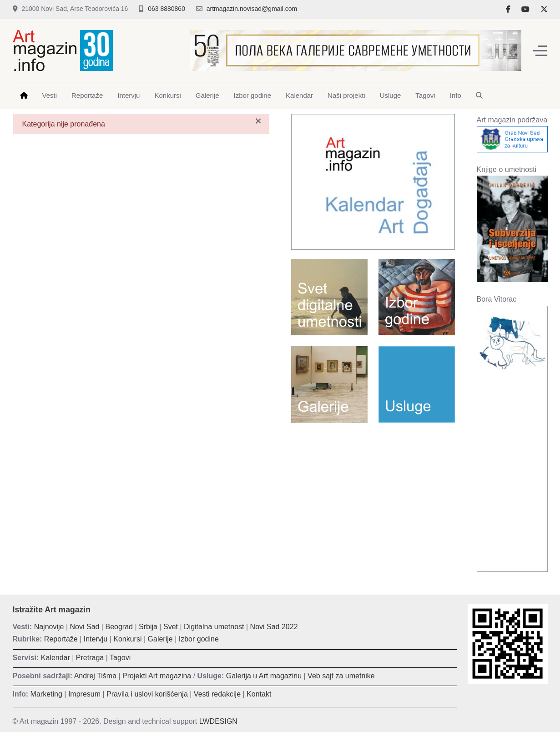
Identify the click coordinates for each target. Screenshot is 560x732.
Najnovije (49, 627)
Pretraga (90, 658)
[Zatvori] (258, 121)
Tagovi (120, 658)
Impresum (84, 694)
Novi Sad (85, 627)
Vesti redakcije (217, 694)
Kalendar (55, 658)
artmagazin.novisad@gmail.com (252, 9)
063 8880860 (166, 9)
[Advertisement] (373, 495)
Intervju (96, 639)
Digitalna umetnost (214, 627)
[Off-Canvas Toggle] (540, 50)
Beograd (119, 627)
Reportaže (61, 639)
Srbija (148, 627)
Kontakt (259, 694)
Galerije (160, 639)
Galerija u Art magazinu (264, 676)
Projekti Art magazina (157, 676)
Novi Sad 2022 (274, 627)
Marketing (46, 694)
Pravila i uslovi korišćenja (147, 694)
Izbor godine (199, 639)
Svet (171, 627)
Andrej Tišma (95, 676)
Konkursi (127, 639)
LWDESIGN (218, 721)
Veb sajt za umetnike (341, 676)
